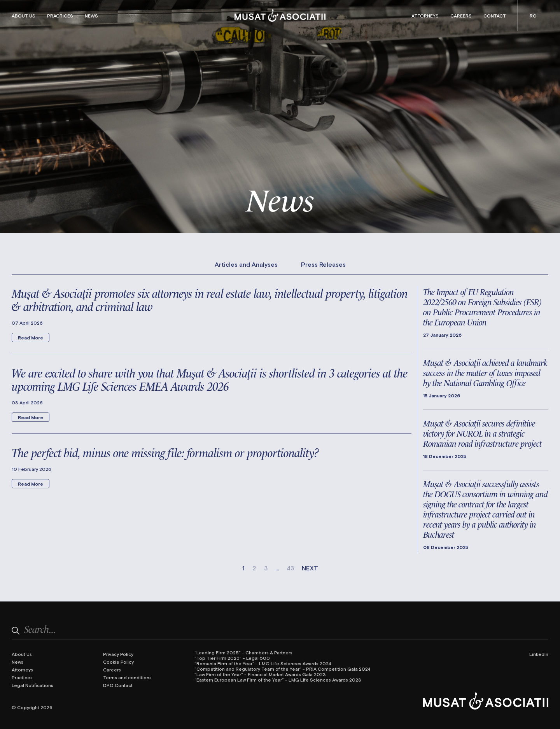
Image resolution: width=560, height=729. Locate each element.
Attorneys (425, 16)
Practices (60, 16)
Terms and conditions (127, 677)
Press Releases (323, 264)
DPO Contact (118, 685)
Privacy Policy (118, 654)
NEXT (310, 568)
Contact (495, 16)
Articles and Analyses (246, 264)
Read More (31, 337)
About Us (24, 16)
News (91, 16)
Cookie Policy (118, 662)
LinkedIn (539, 654)
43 (290, 568)
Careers (461, 16)
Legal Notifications (32, 685)
